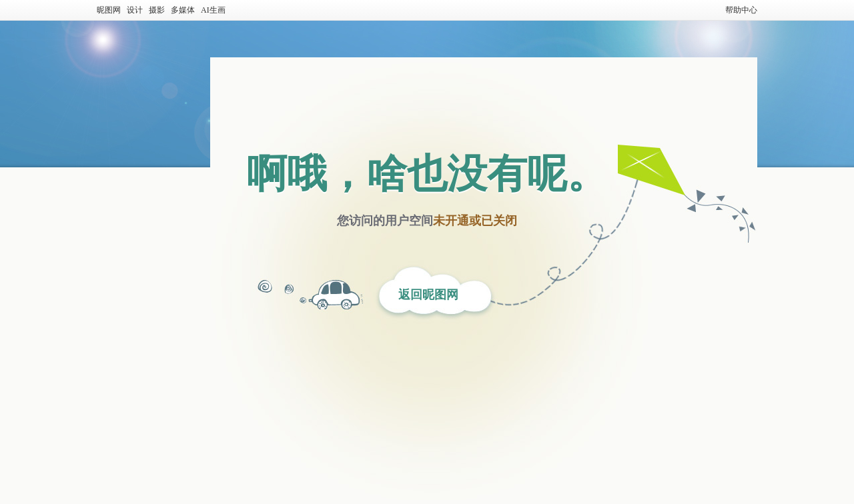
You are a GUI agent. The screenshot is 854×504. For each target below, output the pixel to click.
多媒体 (183, 10)
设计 (135, 10)
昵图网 (109, 10)
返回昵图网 (428, 295)
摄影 (157, 10)
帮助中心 (741, 10)
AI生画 (213, 10)
